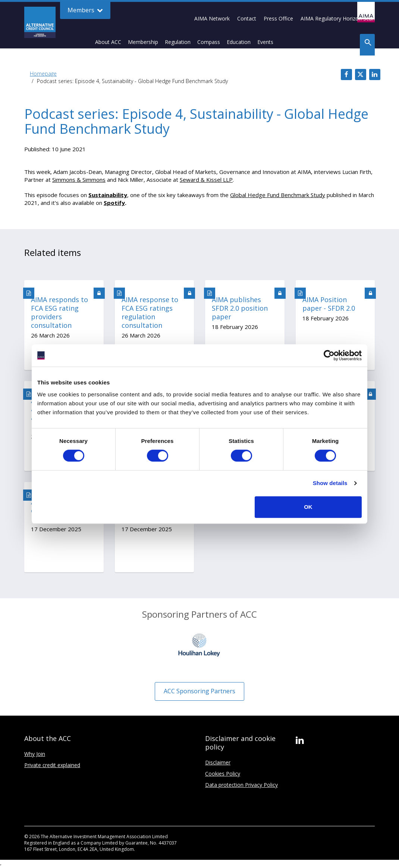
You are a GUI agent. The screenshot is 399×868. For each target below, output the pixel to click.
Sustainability (108, 195)
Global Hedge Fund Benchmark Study (278, 195)
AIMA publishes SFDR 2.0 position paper (240, 308)
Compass (209, 42)
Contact (247, 18)
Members (85, 10)
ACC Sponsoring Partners (199, 691)
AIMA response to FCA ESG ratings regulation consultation (150, 313)
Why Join (35, 754)
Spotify (114, 203)
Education (239, 42)
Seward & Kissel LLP (206, 180)
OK (308, 507)
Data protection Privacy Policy (241, 785)
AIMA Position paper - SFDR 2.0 (329, 304)
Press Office (278, 18)
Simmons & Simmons (79, 180)
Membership (143, 42)
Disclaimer (218, 762)
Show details (330, 483)
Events (265, 42)
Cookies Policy (223, 774)
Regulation (178, 42)
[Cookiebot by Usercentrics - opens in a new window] (329, 355)
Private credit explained (52, 765)
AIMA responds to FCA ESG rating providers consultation (59, 313)
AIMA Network (212, 18)
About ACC (108, 42)
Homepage (43, 74)
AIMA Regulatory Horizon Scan (338, 18)
